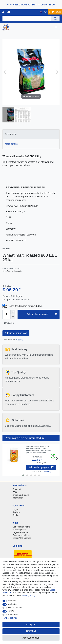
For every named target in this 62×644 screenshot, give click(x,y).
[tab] (31, 134)
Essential (12, 601)
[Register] (9, 12)
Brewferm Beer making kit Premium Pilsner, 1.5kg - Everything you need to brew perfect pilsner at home (39, 449)
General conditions (21, 535)
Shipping (19, 339)
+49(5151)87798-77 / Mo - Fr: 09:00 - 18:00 (31, 5)
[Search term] (27, 19)
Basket (16, 515)
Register (17, 512)
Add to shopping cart (42, 314)
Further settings (10, 618)
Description (11, 134)
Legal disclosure (20, 532)
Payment (17, 489)
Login (15, 509)
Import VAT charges (22, 538)
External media (15, 607)
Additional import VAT (16, 333)
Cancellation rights (21, 527)
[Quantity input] (6, 314)
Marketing (12, 604)
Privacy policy (19, 530)
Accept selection (31, 638)
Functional (13, 614)
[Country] (41, 12)
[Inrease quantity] (13, 312)
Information (18, 498)
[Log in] (3, 12)
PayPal (11, 611)
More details (11, 144)
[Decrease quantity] (13, 317)
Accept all (31, 624)
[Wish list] (46, 12)
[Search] (55, 19)
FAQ (15, 492)
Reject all (31, 631)
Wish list (9, 323)
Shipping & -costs (21, 495)
